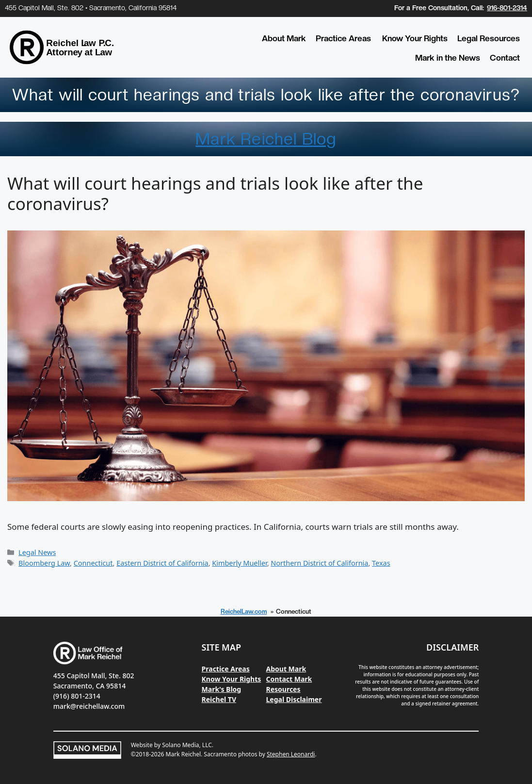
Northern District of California (319, 563)
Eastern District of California (162, 563)
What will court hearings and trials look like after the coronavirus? (215, 193)
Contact (505, 58)
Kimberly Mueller (239, 563)
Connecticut (93, 563)
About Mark (284, 38)
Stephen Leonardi (291, 754)
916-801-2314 (507, 8)
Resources (283, 689)
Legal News (37, 552)
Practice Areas (343, 38)
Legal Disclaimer (294, 699)
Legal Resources (489, 38)
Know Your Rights (415, 38)
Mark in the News (448, 58)
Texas (381, 563)
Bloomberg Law (44, 563)
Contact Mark (289, 679)
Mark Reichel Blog (266, 139)
